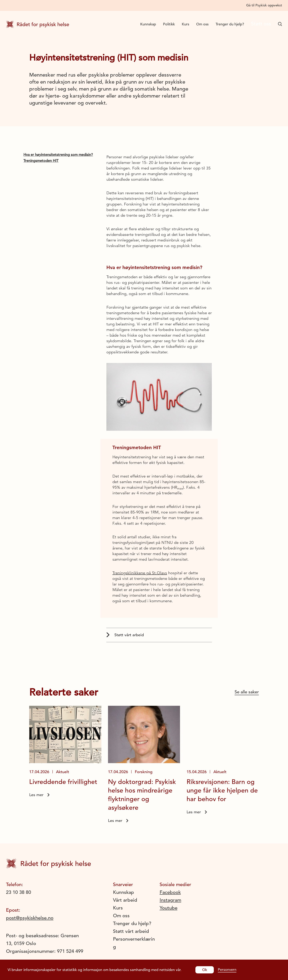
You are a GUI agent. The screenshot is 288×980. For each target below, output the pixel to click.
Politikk (165, 24)
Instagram (170, 900)
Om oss (199, 24)
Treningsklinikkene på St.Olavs (140, 573)
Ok (205, 970)
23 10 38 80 (18, 892)
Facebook (170, 892)
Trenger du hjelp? (226, 24)
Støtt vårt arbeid (125, 635)
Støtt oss (259, 24)
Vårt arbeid (125, 900)
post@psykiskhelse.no (30, 918)
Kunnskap (144, 24)
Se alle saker (247, 692)
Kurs (182, 24)
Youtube (168, 908)
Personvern (227, 970)
